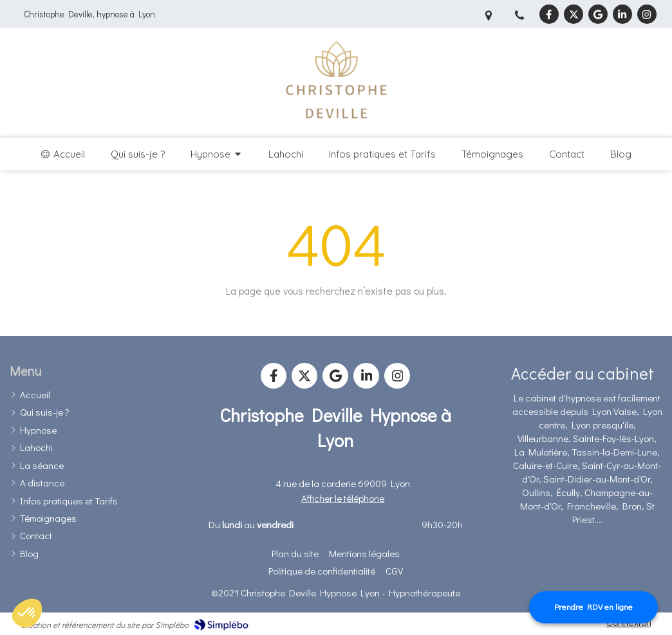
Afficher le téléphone (343, 498)
